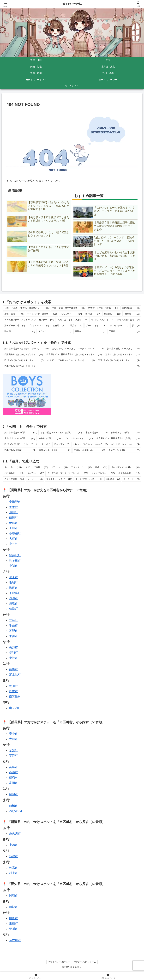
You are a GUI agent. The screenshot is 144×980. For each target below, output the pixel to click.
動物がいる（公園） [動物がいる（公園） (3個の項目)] (55, 450)
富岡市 (13, 783)
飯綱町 (13, 518)
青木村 (13, 507)
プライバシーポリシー (59, 962)
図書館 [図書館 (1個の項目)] (124, 331)
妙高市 (13, 868)
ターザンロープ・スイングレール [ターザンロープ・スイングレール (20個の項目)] (68, 473)
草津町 (13, 756)
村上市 (13, 873)
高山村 (13, 772)
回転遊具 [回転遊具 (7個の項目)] (113, 479)
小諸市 (13, 566)
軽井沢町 (15, 555)
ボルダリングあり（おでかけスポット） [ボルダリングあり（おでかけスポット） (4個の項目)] (71, 360)
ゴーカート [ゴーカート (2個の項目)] (132, 479)
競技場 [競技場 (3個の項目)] (20, 331)
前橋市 (13, 806)
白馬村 (13, 669)
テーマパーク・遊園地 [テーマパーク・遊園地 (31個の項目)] (42, 314)
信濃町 (13, 609)
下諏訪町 (15, 593)
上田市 (13, 528)
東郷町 (13, 924)
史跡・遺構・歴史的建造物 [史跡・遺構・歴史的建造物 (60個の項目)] (68, 308)
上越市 (13, 845)
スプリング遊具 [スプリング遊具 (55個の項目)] (37, 467)
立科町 (13, 620)
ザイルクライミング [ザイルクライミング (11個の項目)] (59, 479)
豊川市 (13, 929)
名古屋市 (15, 940)
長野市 (13, 647)
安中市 (13, 734)
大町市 (13, 539)
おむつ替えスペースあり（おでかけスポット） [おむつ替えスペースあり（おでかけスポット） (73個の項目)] (78, 349)
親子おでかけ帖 (72, 4)
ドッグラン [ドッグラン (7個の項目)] (62, 444)
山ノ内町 (15, 708)
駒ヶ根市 (15, 561)
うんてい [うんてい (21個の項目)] (36, 473)
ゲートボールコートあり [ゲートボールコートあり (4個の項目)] (125, 444)
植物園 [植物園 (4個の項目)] (59, 326)
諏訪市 (13, 598)
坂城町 (13, 582)
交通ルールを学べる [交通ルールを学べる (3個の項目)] (89, 450)
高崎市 (13, 767)
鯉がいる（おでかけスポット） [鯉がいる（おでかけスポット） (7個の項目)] (24, 360)
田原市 (13, 918)
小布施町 (15, 533)
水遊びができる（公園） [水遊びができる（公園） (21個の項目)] (20, 438)
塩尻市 (13, 588)
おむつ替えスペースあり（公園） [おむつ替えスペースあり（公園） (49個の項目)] (61, 433)
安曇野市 (15, 502)
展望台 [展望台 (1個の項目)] (90, 331)
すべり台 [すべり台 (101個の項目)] (13, 467)
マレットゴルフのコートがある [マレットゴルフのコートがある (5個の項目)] (90, 444)
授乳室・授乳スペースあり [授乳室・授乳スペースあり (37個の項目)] (123, 349)
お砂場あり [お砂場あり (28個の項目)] (14, 473)
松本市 (13, 691)
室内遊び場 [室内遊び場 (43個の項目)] (131, 308)
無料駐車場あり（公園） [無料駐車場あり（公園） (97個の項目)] (21, 433)
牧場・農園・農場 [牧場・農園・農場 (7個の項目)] (128, 320)
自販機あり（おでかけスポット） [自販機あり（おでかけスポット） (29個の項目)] (24, 354)
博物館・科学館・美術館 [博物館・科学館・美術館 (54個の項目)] (103, 308)
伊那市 (13, 523)
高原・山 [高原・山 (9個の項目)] (65, 320)
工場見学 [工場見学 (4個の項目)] (75, 326)
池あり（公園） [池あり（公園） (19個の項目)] (50, 438)
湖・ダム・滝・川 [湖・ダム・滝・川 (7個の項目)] (102, 320)
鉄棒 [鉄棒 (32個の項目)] (101, 467)
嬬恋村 (13, 778)
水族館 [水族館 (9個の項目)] (81, 320)
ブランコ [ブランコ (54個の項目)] (60, 467)
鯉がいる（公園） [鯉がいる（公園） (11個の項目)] (16, 444)
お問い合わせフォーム (85, 962)
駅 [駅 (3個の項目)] (136, 326)
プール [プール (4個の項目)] (92, 326)
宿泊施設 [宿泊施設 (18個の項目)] (113, 314)
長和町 (13, 653)
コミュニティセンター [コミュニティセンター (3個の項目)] (115, 326)
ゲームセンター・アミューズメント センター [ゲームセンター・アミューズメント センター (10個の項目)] (29, 320)
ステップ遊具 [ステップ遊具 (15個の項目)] (14, 479)
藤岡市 (13, 794)
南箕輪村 (15, 696)
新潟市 (13, 856)
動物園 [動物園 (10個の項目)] (132, 314)
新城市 (13, 907)
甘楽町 (13, 750)
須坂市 (13, 604)
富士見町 (15, 675)
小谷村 (13, 544)
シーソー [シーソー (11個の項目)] (35, 479)
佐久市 (13, 577)
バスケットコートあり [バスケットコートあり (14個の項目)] (79, 438)
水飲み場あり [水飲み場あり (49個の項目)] (97, 433)
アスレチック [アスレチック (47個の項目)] (81, 467)
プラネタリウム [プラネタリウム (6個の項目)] (39, 326)
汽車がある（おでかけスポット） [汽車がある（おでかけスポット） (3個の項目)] (72, 366)
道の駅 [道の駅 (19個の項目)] (93, 314)
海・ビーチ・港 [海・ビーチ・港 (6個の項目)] (15, 326)
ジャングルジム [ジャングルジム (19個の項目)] (103, 473)
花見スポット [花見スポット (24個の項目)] (71, 314)
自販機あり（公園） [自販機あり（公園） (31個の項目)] (125, 433)
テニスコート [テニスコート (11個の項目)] (41, 444)
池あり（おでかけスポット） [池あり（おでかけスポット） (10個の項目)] (123, 354)
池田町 (13, 512)
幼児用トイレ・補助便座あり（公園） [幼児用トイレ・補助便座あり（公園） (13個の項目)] (118, 438)
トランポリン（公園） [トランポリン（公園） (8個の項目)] (89, 479)
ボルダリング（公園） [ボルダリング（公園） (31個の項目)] (125, 467)
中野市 (13, 658)
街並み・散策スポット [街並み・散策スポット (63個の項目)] (35, 308)
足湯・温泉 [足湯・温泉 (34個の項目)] (14, 314)
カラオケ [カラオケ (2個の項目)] (55, 331)
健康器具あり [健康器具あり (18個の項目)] (129, 473)
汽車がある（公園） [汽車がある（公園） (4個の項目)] (20, 450)
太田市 (13, 739)
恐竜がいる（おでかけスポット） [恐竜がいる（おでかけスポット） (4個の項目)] (119, 360)
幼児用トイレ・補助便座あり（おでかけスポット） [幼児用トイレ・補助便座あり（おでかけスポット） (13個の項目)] (74, 354)
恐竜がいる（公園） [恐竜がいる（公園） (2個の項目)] (124, 450)
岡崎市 (13, 896)
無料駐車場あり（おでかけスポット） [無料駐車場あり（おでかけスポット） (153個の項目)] (27, 349)
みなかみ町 (16, 811)
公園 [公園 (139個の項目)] (11, 308)
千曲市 (13, 626)
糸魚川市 (15, 834)
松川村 (13, 686)
